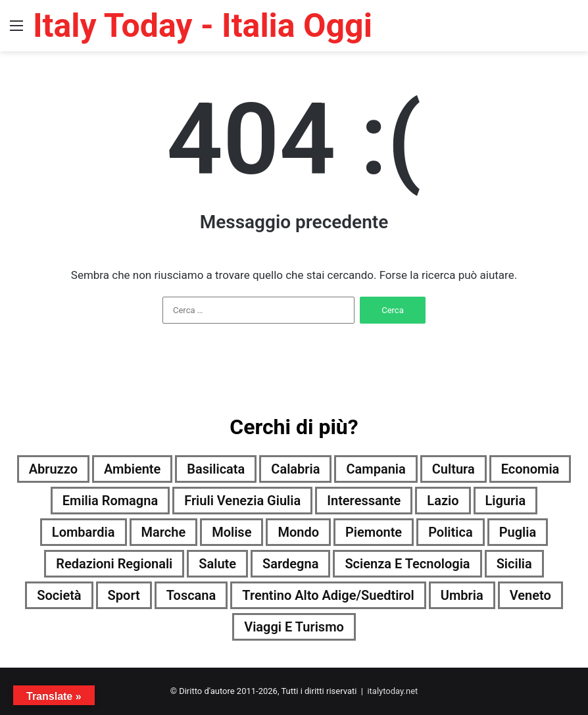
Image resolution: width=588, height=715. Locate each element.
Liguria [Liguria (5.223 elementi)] (506, 501)
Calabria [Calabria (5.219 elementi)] (295, 469)
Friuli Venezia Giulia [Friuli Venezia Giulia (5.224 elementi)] (242, 501)
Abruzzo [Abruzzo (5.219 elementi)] (53, 469)
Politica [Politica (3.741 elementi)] (451, 532)
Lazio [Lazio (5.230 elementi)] (443, 501)
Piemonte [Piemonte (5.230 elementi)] (374, 532)
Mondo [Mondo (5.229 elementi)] (298, 532)
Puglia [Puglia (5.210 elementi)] (518, 532)
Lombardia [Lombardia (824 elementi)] (84, 532)
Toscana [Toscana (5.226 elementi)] (191, 595)
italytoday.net (392, 691)
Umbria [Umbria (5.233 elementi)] (462, 595)
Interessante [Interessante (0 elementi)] (364, 501)
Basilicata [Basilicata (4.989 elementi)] (216, 469)
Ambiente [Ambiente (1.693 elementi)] (132, 469)
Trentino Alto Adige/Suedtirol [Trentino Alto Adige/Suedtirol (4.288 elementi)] (328, 595)
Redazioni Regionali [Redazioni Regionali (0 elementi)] (114, 564)
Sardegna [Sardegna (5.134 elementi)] (290, 564)
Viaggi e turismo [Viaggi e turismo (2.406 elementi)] (294, 627)
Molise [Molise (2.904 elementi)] (232, 532)
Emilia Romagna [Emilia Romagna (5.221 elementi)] (110, 501)
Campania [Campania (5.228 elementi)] (376, 469)
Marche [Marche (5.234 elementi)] (164, 532)
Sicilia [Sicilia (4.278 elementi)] (514, 564)
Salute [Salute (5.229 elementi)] (217, 564)
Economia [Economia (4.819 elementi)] (530, 469)
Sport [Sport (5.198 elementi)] (124, 595)
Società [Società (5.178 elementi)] (59, 595)
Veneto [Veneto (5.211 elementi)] (530, 595)
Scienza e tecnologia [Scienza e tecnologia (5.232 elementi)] (407, 564)
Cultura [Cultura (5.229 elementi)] (453, 469)
